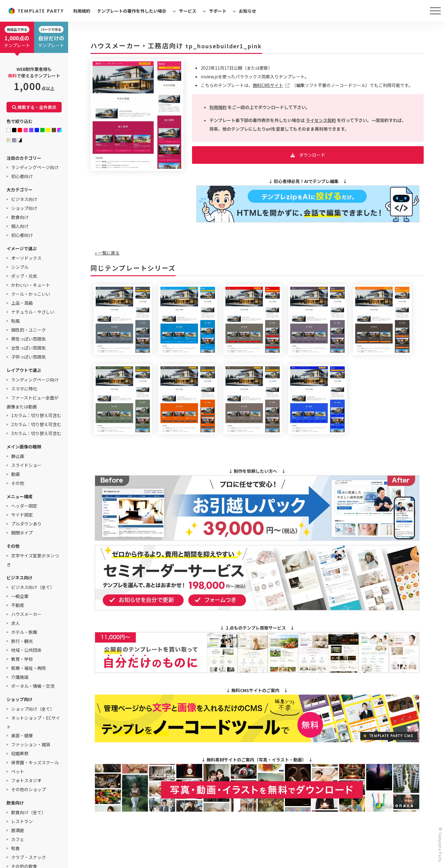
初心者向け (22, 176)
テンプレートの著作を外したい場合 (132, 11)
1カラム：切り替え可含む (36, 415)
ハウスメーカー (26, 614)
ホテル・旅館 (24, 632)
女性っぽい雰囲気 (28, 348)
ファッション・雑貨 (31, 744)
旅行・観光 (22, 641)
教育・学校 (22, 659)
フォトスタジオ (26, 780)
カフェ (18, 839)
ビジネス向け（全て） (33, 587)
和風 (15, 321)
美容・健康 (22, 735)
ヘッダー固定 (24, 506)
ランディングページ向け (35, 167)
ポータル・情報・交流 (33, 686)
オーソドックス (26, 258)
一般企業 (20, 596)
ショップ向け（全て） (33, 709)
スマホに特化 (24, 389)
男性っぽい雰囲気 (28, 339)
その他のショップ (28, 789)
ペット (18, 771)
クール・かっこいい (31, 294)
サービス (188, 11)
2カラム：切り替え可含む (36, 424)
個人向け (20, 226)
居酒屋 (18, 830)
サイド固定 (22, 515)
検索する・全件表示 (34, 107)
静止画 (18, 456)
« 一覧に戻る (107, 253)
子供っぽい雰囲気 (28, 357)
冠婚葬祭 (20, 753)
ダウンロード (312, 155)
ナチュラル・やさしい (33, 312)
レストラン (22, 821)
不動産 (18, 605)
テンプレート (17, 37)
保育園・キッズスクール (35, 762)
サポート (218, 11)
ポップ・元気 (24, 276)
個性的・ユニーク (28, 330)
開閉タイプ (22, 533)
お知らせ (247, 11)
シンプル (20, 267)
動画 (15, 474)
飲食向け (20, 217)
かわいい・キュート (31, 285)
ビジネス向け (24, 199)
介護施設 (20, 677)
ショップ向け (24, 208)
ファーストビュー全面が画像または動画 (33, 402)
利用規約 (82, 11)
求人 (15, 623)
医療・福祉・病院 (28, 668)
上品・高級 (22, 303)
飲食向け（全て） (28, 812)
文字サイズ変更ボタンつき (33, 560)
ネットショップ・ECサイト (33, 722)
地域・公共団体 (26, 650)
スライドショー (26, 465)
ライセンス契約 (321, 120)
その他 (18, 483)
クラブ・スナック (28, 857)
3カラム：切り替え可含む (36, 433)
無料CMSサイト (268, 85)
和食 (15, 848)
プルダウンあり (26, 524)
